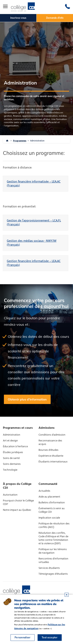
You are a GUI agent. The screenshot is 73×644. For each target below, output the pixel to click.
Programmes (20, 141)
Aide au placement (49, 497)
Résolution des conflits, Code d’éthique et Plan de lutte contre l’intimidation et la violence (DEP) (53, 538)
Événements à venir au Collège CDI (52, 510)
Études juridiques (13, 452)
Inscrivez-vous (18, 18)
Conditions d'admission (52, 435)
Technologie (10, 470)
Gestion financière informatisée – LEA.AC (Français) (34, 184)
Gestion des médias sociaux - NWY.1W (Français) (32, 243)
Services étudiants (49, 568)
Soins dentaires (12, 464)
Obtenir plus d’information (27, 399)
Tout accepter (50, 637)
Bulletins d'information (52, 503)
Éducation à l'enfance (15, 446)
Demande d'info (55, 18)
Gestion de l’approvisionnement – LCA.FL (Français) (34, 223)
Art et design (10, 441)
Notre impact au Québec (17, 510)
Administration (37, 141)
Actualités (44, 491)
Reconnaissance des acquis (50, 442)
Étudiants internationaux (53, 462)
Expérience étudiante (51, 456)
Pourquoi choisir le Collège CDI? (18, 502)
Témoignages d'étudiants (53, 574)
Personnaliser (23, 637)
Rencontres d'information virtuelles (53, 560)
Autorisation (10, 495)
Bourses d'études (48, 450)
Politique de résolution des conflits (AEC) (54, 525)
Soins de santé (11, 458)
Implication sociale (49, 518)
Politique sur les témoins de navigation (53, 551)
